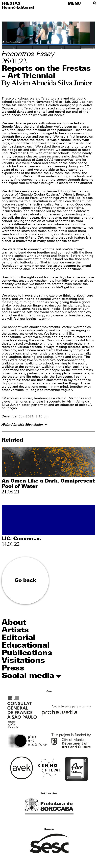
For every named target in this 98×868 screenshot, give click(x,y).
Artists (15, 630)
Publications (27, 653)
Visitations (23, 661)
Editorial (25, 8)
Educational (26, 646)
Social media (31, 676)
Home (8, 8)
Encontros (18, 54)
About (14, 623)
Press (13, 669)
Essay (46, 54)
